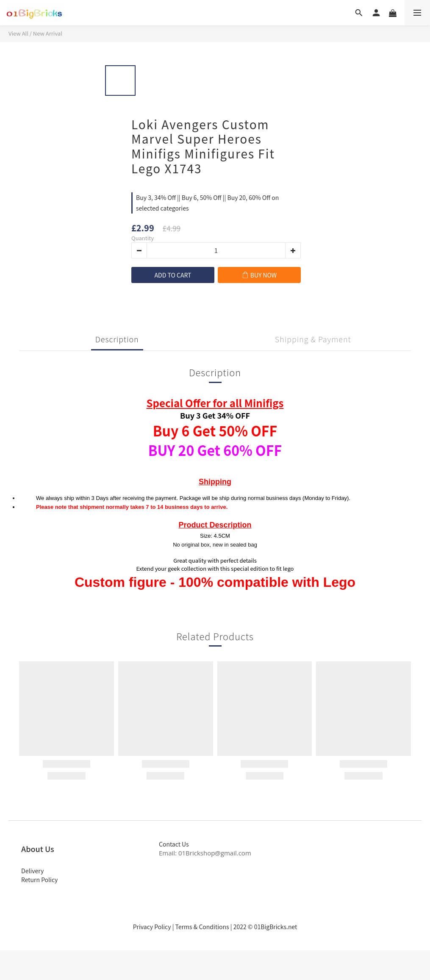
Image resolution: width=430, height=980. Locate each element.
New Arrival (48, 33)
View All (18, 33)
